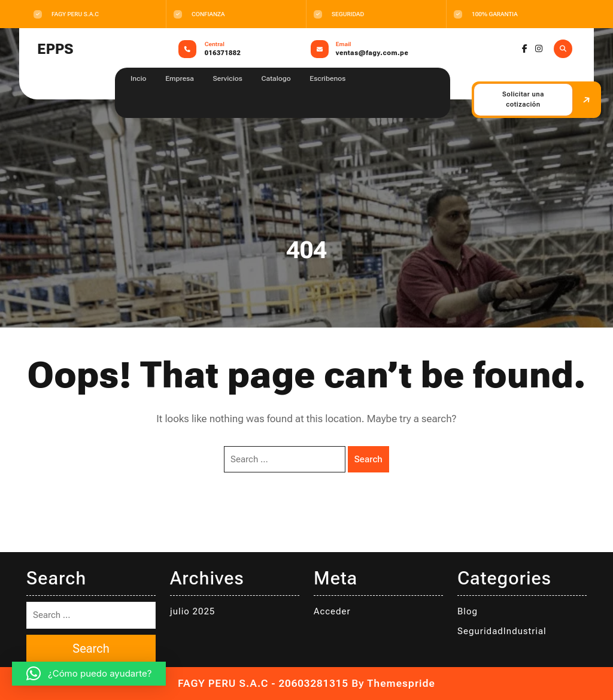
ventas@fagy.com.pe (372, 53)
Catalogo (276, 78)
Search (368, 459)
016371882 (223, 53)
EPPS (55, 49)
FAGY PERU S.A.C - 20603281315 (263, 683)
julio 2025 (192, 611)
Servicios (228, 78)
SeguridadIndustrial (502, 631)
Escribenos (327, 78)
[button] (89, 674)
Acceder (332, 611)
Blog (468, 611)
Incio (139, 78)
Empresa (180, 78)
